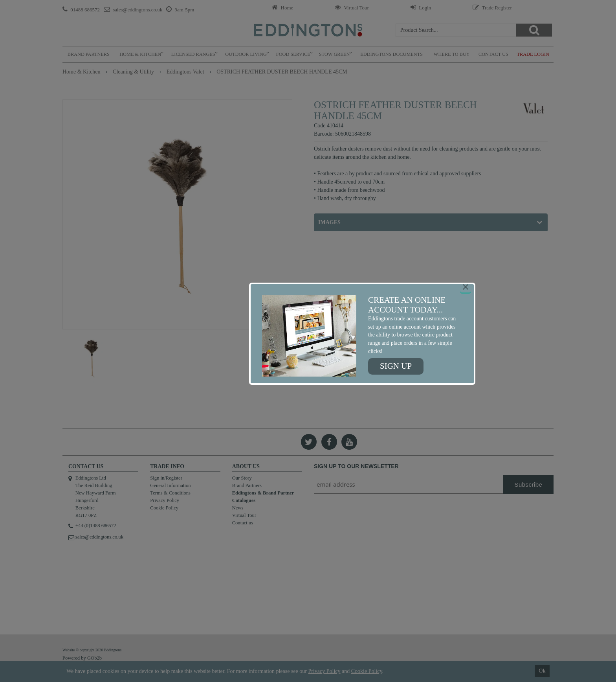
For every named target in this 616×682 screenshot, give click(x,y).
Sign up (396, 366)
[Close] (466, 287)
